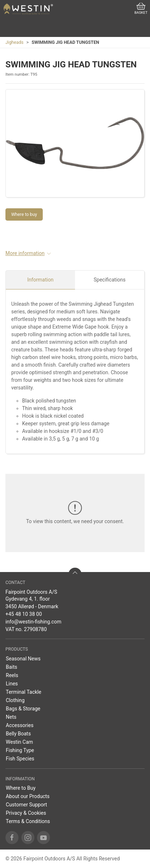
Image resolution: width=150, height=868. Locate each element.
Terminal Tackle (24, 692)
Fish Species (20, 759)
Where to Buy (21, 788)
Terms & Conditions (28, 821)
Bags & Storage (23, 709)
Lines (12, 684)
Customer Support (26, 805)
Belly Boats (18, 734)
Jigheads (14, 42)
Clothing (15, 700)
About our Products (28, 796)
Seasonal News (23, 659)
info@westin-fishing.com (33, 622)
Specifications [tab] (110, 280)
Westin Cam (19, 742)
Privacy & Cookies (26, 813)
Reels (12, 675)
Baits (12, 667)
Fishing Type (20, 750)
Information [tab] (40, 280)
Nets (11, 717)
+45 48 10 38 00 (24, 614)
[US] (28, 9)
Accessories (20, 725)
